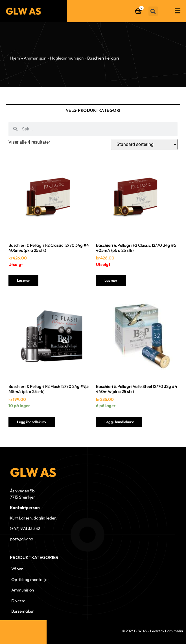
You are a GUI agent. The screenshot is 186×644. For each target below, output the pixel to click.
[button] (153, 11)
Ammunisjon (35, 58)
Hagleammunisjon (67, 58)
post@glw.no (21, 539)
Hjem (15, 58)
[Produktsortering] (144, 144)
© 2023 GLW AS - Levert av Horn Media (153, 631)
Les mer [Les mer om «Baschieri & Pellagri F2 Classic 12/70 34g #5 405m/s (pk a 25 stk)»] (111, 280)
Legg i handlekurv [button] (32, 422)
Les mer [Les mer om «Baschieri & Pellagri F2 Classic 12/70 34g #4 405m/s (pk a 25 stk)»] (23, 280)
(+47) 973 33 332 (25, 528)
